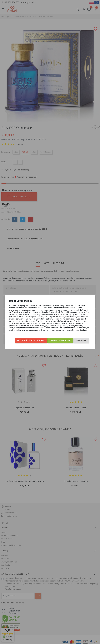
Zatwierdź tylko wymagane (31, 340)
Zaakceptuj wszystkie (60, 340)
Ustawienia (81, 340)
